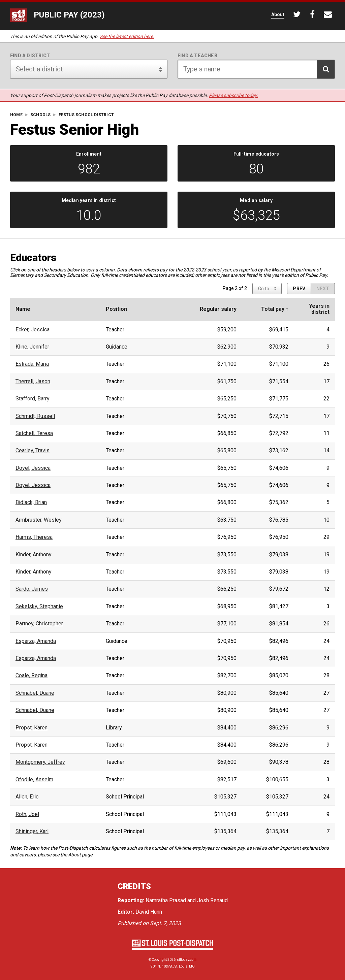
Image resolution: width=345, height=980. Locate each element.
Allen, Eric (27, 797)
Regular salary (218, 309)
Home (16, 115)
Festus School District (86, 115)
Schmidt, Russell (35, 416)
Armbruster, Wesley (39, 520)
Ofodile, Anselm (34, 780)
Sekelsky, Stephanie (39, 607)
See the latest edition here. (127, 36)
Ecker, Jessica (33, 330)
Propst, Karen (32, 728)
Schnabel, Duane (35, 693)
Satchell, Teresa (34, 433)
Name (23, 309)
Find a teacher (197, 56)
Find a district (30, 56)
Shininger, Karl (32, 831)
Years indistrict (319, 309)
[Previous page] (299, 289)
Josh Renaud (212, 900)
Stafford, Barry (33, 399)
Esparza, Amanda (36, 641)
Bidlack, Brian (31, 502)
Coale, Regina (32, 676)
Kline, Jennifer (32, 347)
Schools (40, 115)
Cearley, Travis (33, 451)
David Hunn (149, 912)
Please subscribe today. (233, 95)
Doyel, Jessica (33, 468)
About (74, 855)
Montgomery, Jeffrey (40, 762)
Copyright (159, 960)
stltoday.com (187, 960)
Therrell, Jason (33, 382)
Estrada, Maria (32, 364)
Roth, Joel (27, 814)
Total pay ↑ (275, 309)
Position (116, 309)
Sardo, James (32, 589)
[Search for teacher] (256, 69)
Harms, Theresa (34, 537)
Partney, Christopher (39, 624)
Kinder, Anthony (34, 555)
